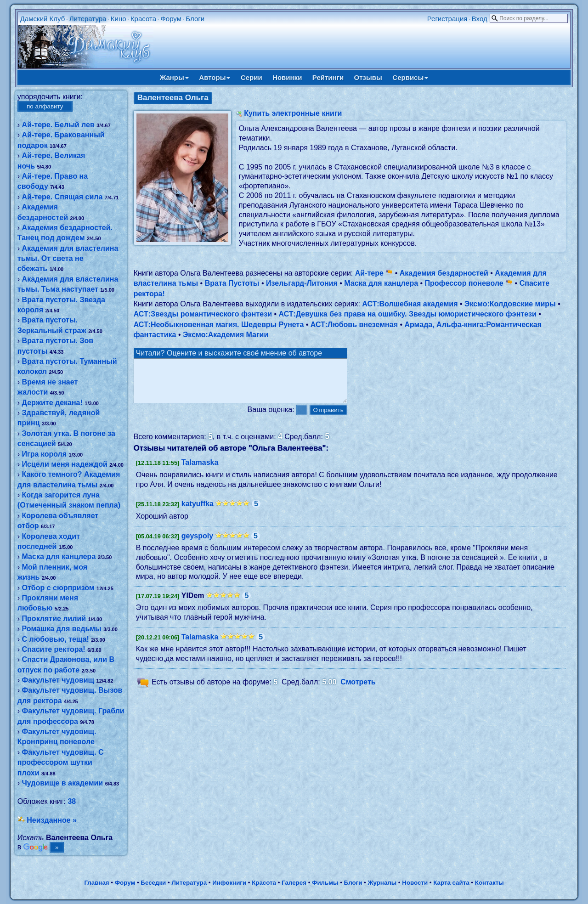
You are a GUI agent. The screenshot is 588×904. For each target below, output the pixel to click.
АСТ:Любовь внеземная (354, 325)
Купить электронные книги (293, 113)
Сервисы (410, 77)
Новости (415, 883)
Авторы (215, 77)
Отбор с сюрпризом (58, 588)
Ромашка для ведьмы (62, 629)
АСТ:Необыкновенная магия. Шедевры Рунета (219, 325)
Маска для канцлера (59, 557)
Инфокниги (229, 883)
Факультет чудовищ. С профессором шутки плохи (61, 763)
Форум (171, 19)
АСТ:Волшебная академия (410, 304)
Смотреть (358, 690)
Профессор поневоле (469, 283)
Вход (480, 19)
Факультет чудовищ (58, 680)
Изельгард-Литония (302, 283)
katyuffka (198, 512)
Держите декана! (52, 403)
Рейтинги (328, 77)
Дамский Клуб (43, 19)
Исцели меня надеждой (65, 464)
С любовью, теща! (56, 639)
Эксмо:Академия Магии (226, 335)
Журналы (382, 883)
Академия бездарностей (444, 273)
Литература (88, 19)
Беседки (153, 883)
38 (72, 801)
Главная (96, 883)
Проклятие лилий (54, 619)
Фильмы (325, 883)
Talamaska (200, 471)
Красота (143, 19)
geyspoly (197, 544)
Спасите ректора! (54, 649)
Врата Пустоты (232, 283)
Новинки (287, 77)
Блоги (195, 19)
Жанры (174, 77)
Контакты (489, 883)
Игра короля (45, 454)
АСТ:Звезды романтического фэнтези (203, 314)
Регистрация (447, 19)
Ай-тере (374, 273)
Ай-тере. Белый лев (58, 125)
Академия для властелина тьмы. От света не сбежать (68, 259)
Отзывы (368, 77)
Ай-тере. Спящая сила (62, 197)
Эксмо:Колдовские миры (510, 304)
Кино (119, 19)
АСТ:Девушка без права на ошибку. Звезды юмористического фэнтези (407, 314)
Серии (252, 77)
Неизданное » (52, 820)
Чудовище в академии (63, 783)
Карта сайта (451, 883)
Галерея (294, 883)
